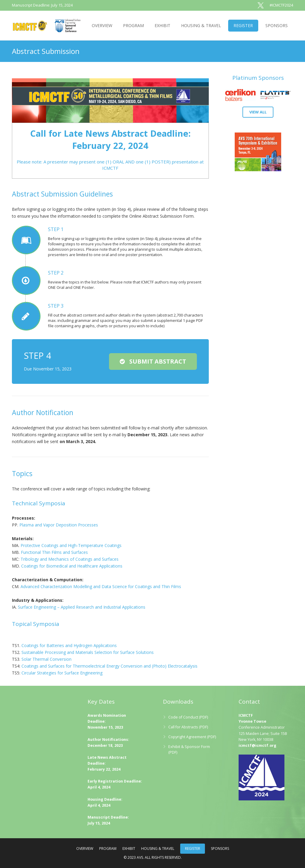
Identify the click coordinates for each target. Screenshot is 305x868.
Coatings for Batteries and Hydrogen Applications (69, 645)
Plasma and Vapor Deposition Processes (59, 525)
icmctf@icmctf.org (257, 745)
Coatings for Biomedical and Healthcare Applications (72, 566)
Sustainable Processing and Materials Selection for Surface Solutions (88, 652)
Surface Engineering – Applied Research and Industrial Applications (82, 607)
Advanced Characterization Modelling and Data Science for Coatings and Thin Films (101, 586)
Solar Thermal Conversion (46, 659)
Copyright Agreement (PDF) (192, 737)
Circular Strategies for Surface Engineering (62, 673)
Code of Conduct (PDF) (188, 717)
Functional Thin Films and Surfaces (54, 552)
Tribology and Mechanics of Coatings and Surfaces (70, 559)
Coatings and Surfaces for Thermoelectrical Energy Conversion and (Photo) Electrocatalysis (109, 666)
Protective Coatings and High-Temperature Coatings (71, 545)
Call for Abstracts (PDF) (188, 727)
